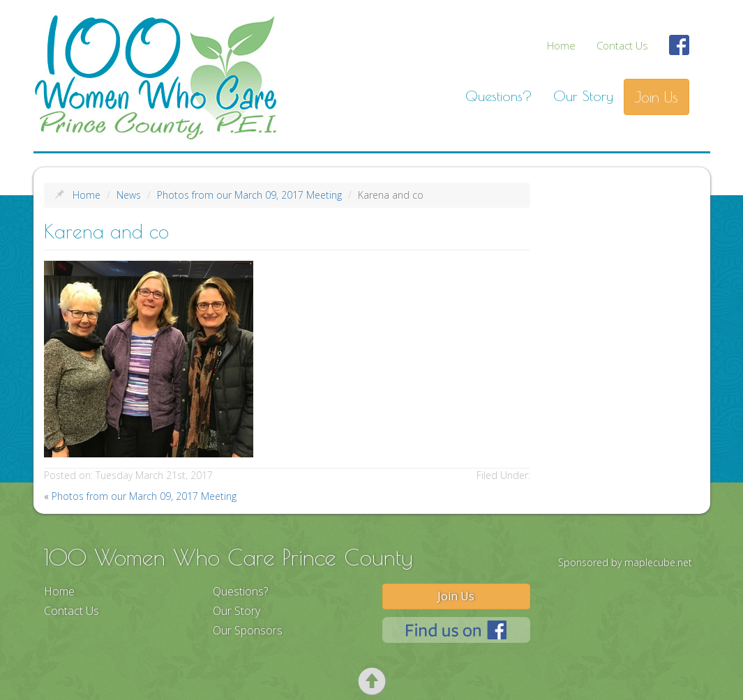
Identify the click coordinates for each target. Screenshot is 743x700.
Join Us (656, 97)
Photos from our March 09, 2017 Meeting (249, 195)
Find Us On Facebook (680, 53)
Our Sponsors (248, 630)
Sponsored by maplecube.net (625, 562)
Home (561, 45)
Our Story (583, 96)
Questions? (499, 96)
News (129, 195)
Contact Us (622, 45)
